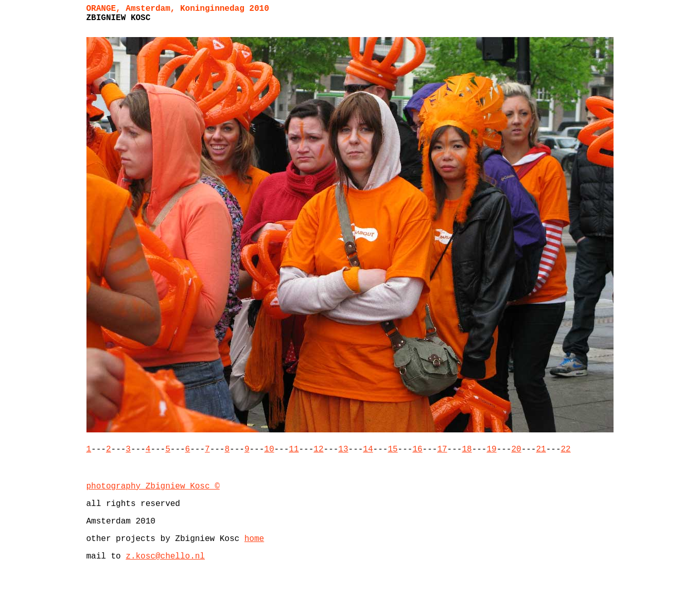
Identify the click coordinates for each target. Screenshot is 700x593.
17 (442, 449)
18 (467, 449)
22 (565, 449)
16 (417, 449)
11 (294, 449)
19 (491, 449)
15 (392, 449)
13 (343, 449)
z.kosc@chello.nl (165, 556)
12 (318, 449)
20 (516, 449)
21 (541, 449)
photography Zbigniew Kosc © (153, 486)
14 (368, 449)
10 (269, 449)
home (254, 539)
